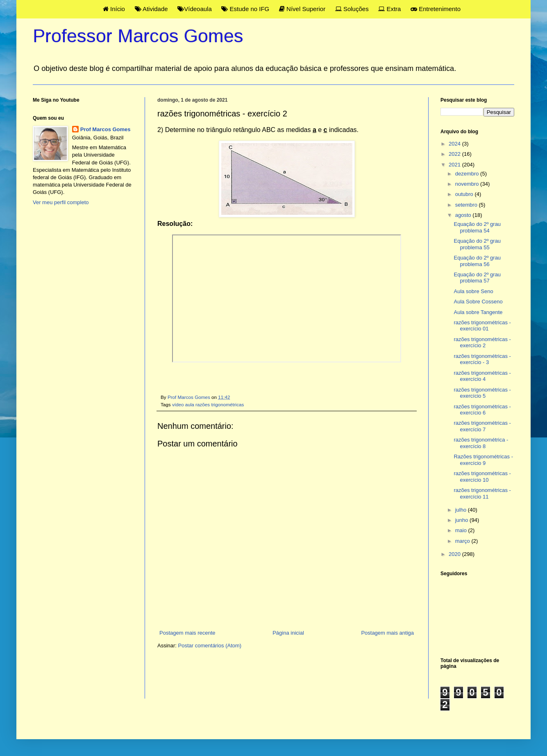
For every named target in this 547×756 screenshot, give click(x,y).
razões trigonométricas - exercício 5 (482, 393)
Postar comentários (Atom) (210, 646)
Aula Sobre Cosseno (478, 302)
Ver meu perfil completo (61, 202)
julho (462, 510)
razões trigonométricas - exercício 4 (482, 376)
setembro (467, 205)
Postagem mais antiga (387, 633)
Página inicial (288, 633)
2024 (455, 144)
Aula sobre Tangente (478, 312)
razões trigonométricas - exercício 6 (482, 410)
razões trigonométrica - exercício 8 (481, 443)
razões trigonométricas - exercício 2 (482, 343)
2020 (455, 554)
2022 (455, 154)
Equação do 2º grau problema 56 (477, 261)
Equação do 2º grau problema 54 (477, 227)
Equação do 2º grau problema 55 (477, 244)
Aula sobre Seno (473, 291)
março (463, 541)
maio (462, 530)
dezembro (468, 174)
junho (462, 520)
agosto (464, 215)
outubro (465, 194)
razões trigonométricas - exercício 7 (482, 426)
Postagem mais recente (187, 633)
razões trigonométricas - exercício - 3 (482, 359)
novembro (468, 184)
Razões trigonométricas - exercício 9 (483, 460)
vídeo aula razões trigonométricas (208, 404)
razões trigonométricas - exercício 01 (482, 326)
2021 (455, 165)
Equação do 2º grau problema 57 (477, 278)
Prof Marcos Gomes (106, 129)
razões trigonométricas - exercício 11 (482, 493)
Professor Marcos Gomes (138, 36)
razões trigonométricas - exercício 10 (482, 477)
